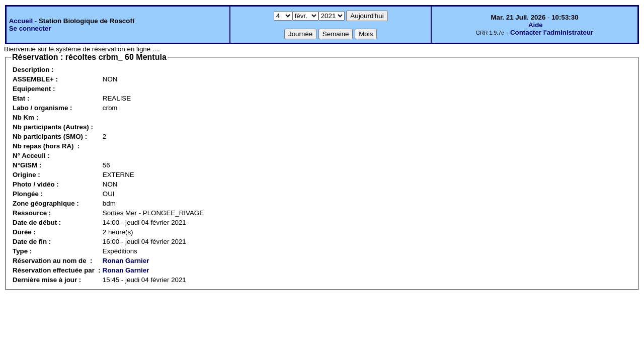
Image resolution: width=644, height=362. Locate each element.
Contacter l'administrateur (552, 32)
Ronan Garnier (126, 261)
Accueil (21, 21)
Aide (536, 25)
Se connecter (30, 28)
